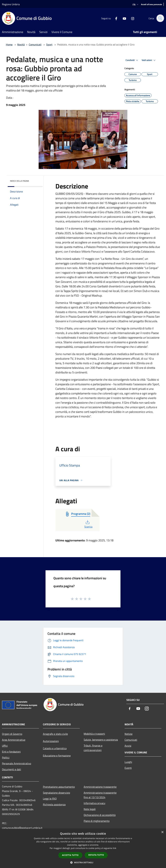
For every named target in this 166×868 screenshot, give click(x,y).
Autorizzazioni (51, 741)
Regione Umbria (11, 4)
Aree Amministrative (14, 740)
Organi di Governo (12, 734)
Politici (6, 757)
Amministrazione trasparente (100, 787)
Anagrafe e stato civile (55, 734)
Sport (49, 45)
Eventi (128, 768)
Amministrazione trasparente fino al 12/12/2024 (100, 795)
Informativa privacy (95, 803)
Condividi (132, 60)
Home (9, 45)
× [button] (162, 832)
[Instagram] (131, 18)
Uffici (5, 746)
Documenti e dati (12, 769)
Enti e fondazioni (11, 752)
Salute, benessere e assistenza (101, 740)
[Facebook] (114, 18)
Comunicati (35, 45)
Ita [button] (136, 5)
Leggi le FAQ (50, 799)
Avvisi (128, 746)
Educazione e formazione (57, 756)
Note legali (90, 809)
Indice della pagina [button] (19, 181)
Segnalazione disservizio (56, 793)
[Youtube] (123, 18)
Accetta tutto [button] (70, 855)
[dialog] (83, 848)
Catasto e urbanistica (55, 748)
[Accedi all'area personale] (151, 5)
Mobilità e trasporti (94, 734)
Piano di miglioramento (97, 821)
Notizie (129, 734)
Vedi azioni (149, 60)
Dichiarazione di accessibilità (100, 815)
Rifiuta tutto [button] (96, 855)
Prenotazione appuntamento (59, 787)
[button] (83, 862)
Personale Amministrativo (17, 763)
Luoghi (128, 762)
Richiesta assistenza (54, 804)
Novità (21, 45)
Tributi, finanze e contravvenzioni (93, 748)
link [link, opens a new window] (115, 848)
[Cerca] (160, 18)
